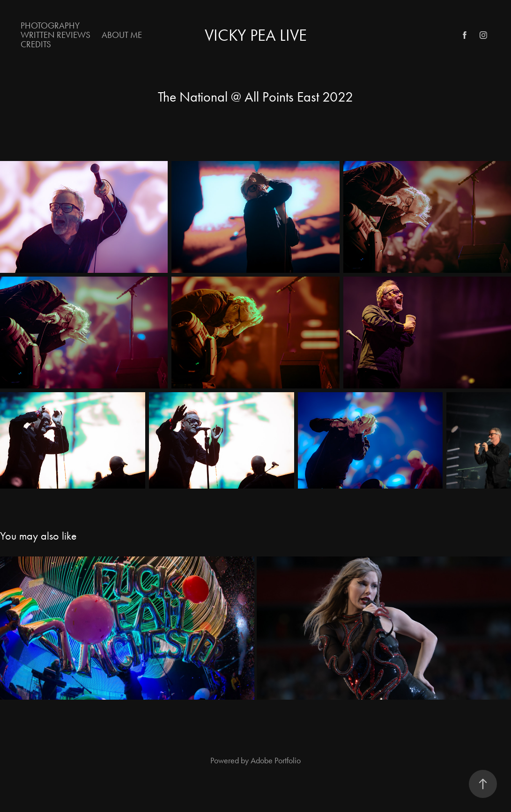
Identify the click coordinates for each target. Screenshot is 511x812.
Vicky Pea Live (256, 35)
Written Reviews (56, 35)
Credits (36, 44)
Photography (50, 26)
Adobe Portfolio (276, 761)
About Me (122, 35)
